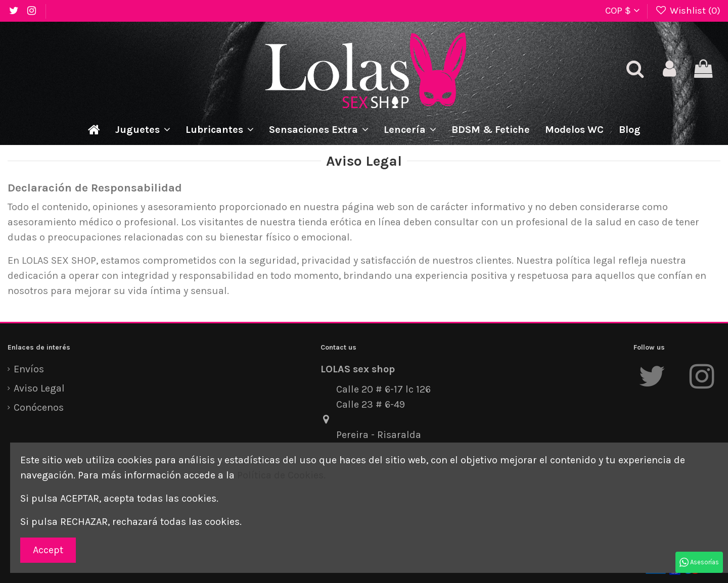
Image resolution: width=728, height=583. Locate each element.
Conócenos (39, 407)
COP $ (622, 11)
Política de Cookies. (281, 475)
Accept (48, 550)
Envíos (29, 369)
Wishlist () (688, 11)
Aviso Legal (39, 388)
